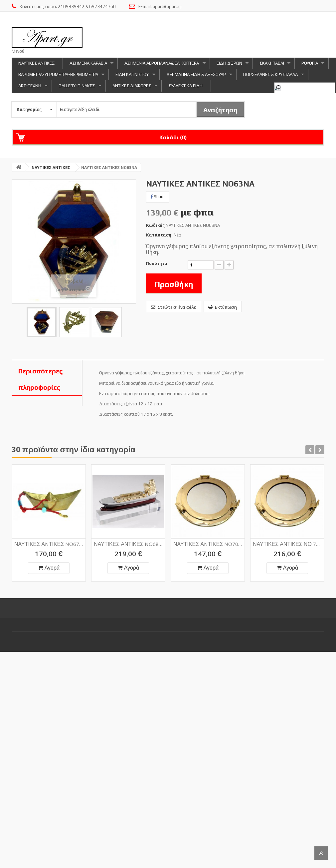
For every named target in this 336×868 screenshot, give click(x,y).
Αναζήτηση (220, 110)
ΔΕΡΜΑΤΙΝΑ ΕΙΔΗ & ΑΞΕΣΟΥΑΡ (196, 76)
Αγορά (49, 569)
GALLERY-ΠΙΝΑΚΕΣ (77, 87)
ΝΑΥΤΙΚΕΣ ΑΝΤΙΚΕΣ (36, 63)
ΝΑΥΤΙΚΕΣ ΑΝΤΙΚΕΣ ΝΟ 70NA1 (287, 535)
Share (158, 197)
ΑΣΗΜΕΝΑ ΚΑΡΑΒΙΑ (88, 65)
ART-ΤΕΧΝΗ (30, 87)
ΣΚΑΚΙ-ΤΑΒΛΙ (272, 65)
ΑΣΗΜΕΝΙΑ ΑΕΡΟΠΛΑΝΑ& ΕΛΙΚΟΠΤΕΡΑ (162, 65)
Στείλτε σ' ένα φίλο (174, 307)
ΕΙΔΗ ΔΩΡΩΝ (229, 65)
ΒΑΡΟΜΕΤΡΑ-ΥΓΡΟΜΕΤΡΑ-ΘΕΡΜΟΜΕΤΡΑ (58, 76)
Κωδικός (155, 225)
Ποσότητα (157, 263)
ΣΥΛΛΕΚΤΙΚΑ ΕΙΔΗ (185, 86)
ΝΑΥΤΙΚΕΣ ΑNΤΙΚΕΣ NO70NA (208, 535)
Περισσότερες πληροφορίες (40, 379)
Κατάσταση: (159, 235)
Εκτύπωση (223, 307)
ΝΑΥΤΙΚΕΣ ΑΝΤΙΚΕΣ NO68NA (128, 535)
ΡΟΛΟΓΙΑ (310, 65)
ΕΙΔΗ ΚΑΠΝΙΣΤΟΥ (132, 76)
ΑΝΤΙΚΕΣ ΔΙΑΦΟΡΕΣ (132, 87)
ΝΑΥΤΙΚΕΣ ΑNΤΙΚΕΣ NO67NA (49, 545)
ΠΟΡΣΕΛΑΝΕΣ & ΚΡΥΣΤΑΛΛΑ (270, 76)
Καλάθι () (173, 137)
